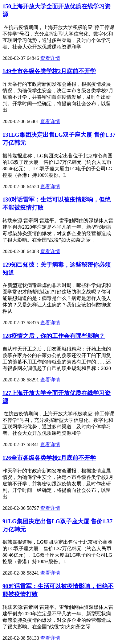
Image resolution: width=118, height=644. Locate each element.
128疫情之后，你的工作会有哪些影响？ (54, 336)
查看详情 (50, 58)
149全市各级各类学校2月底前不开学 (49, 71)
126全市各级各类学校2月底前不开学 (49, 458)
